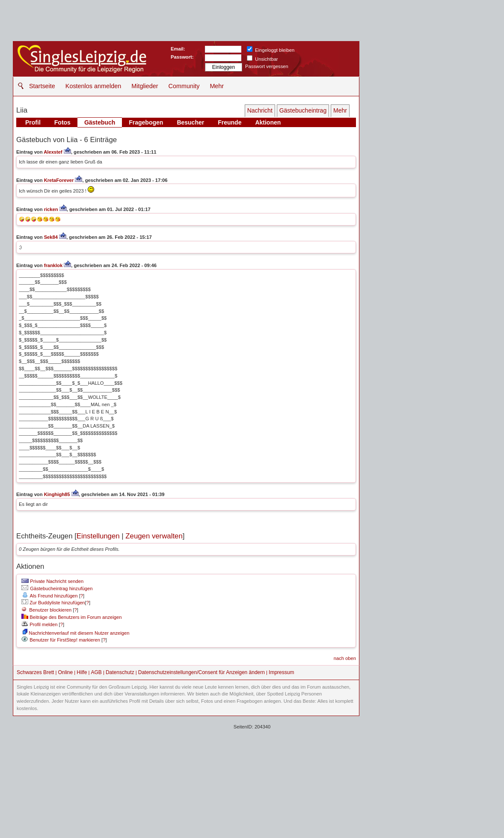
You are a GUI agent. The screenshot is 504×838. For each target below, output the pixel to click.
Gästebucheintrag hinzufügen (57, 588)
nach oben (345, 658)
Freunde (230, 122)
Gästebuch (100, 122)
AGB (96, 672)
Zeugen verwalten (154, 536)
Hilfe (82, 672)
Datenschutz (120, 672)
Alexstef (53, 152)
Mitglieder (145, 86)
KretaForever (59, 180)
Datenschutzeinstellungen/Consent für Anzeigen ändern (202, 672)
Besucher (190, 122)
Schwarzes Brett (35, 672)
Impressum (281, 672)
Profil (33, 122)
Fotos (62, 122)
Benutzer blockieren (46, 610)
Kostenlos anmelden (93, 86)
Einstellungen (98, 536)
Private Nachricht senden (52, 581)
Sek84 (51, 237)
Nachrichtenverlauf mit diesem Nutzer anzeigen (76, 633)
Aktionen (268, 122)
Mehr (217, 86)
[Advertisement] (252, 776)
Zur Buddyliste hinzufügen (53, 603)
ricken (51, 209)
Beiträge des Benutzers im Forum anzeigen (71, 617)
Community (184, 86)
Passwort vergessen (267, 66)
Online (66, 672)
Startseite (42, 86)
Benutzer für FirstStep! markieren (65, 640)
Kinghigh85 (57, 494)
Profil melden (39, 624)
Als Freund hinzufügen (49, 596)
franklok (53, 265)
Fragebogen (146, 122)
